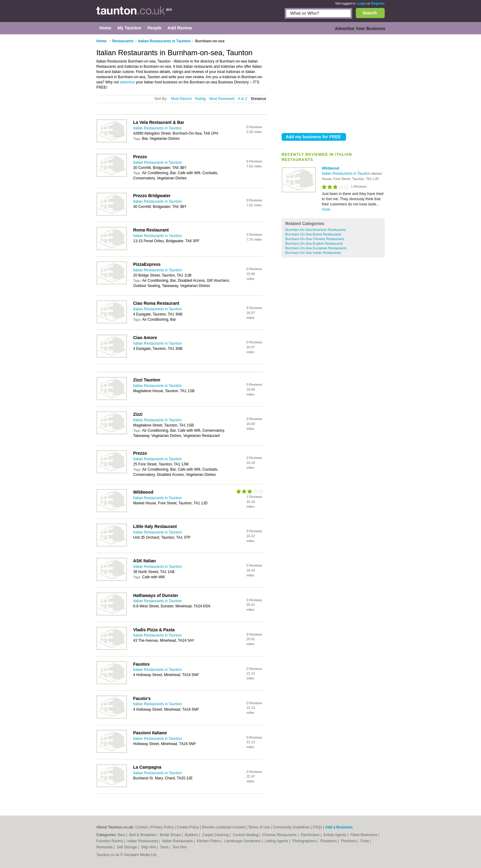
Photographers (305, 841)
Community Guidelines (291, 827)
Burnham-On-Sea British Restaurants (313, 234)
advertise (127, 82)
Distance (259, 99)
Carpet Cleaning (216, 835)
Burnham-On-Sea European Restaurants (316, 248)
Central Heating (246, 835)
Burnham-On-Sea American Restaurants (316, 230)
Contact (141, 827)
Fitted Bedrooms (364, 835)
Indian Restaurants (143, 841)
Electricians (311, 835)
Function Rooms (110, 841)
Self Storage (127, 847)
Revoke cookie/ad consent (224, 827)
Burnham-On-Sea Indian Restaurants (313, 253)
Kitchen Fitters (209, 841)
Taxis (165, 847)
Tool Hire (180, 847)
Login (362, 3)
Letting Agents (277, 841)
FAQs (317, 827)
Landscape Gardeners (243, 841)
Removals (105, 847)
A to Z (242, 99)
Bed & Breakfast (143, 835)
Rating (200, 99)
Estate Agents (335, 835)
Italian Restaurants (178, 841)
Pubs (365, 841)
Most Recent (181, 99)
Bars (122, 835)
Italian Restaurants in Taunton (347, 174)
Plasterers (329, 841)
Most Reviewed (222, 99)
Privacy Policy (162, 827)
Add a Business (339, 827)
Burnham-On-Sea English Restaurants (314, 243)
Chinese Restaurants (280, 835)
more (326, 209)
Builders (192, 835)
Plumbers (349, 841)
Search (370, 13)
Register (378, 3)
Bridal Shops (171, 835)
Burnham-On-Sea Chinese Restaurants (315, 239)
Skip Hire (149, 847)
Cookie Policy (188, 827)
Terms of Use (259, 827)
